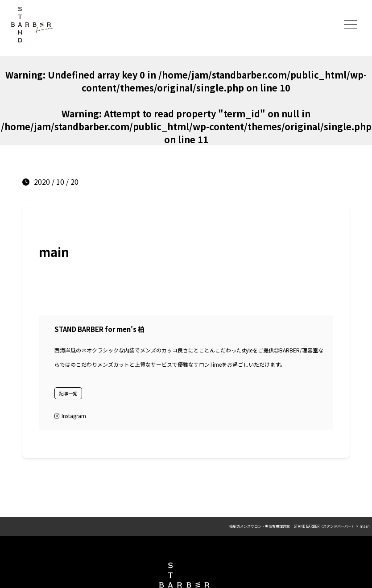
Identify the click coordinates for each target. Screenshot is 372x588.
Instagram (70, 416)
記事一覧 (68, 393)
